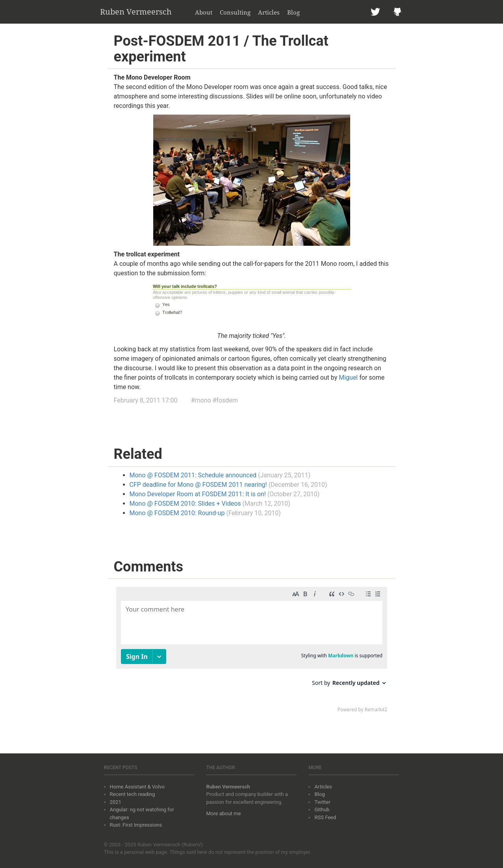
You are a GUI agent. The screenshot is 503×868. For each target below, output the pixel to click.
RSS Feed (325, 817)
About (204, 12)
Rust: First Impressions (136, 825)
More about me (223, 813)
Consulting (235, 12)
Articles (269, 12)
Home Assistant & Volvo (137, 787)
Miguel (348, 377)
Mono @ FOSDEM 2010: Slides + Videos (185, 504)
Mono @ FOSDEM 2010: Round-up (177, 513)
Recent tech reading (133, 794)
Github (322, 810)
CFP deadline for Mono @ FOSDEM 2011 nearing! (198, 485)
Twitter (322, 802)
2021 (116, 802)
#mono (201, 400)
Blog (293, 12)
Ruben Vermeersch (136, 12)
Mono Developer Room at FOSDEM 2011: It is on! (198, 494)
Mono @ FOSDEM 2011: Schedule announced (193, 475)
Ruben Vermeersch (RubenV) (170, 845)
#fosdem (225, 400)
